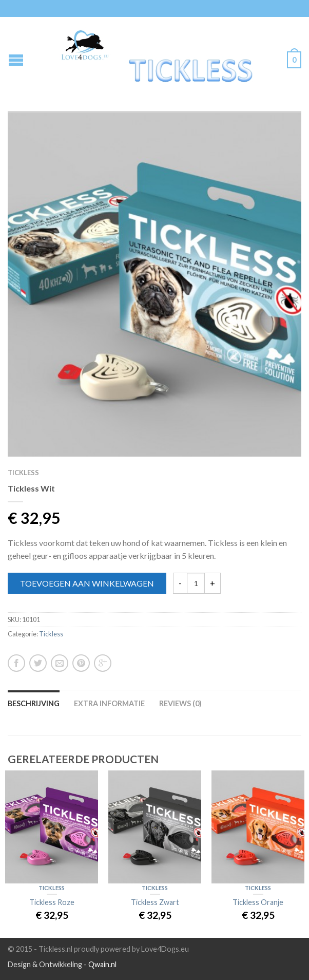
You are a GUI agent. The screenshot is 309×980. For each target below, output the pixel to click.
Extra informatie (109, 703)
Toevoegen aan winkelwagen (87, 583)
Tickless (23, 473)
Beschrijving (34, 703)
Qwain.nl (102, 964)
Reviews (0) (180, 703)
